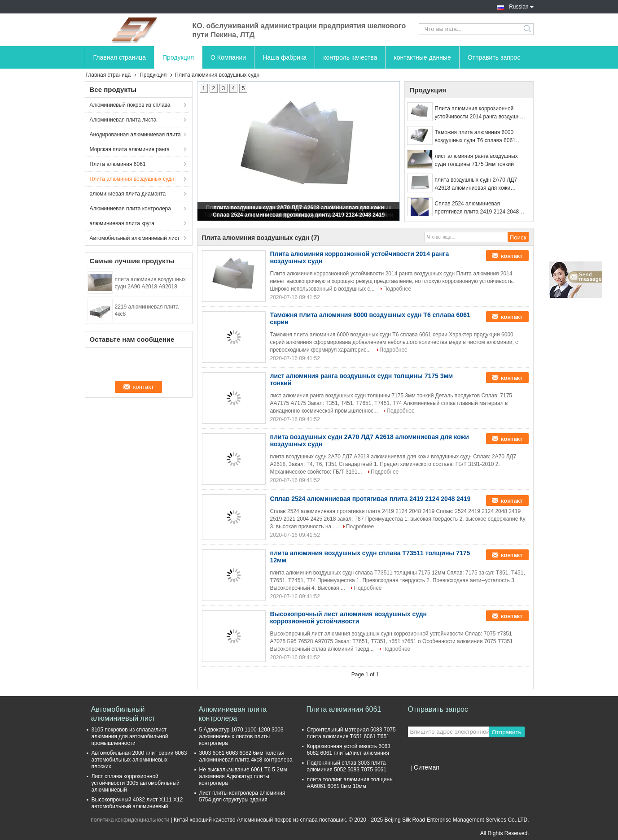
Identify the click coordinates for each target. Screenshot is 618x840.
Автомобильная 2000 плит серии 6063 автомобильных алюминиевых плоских (139, 760)
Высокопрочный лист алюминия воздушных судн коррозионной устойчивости (349, 618)
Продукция (178, 57)
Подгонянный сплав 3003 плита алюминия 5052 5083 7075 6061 (347, 766)
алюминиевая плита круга (122, 223)
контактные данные (422, 57)
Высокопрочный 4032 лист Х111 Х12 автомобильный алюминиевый (137, 803)
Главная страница (120, 57)
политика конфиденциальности (130, 820)
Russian (521, 6)
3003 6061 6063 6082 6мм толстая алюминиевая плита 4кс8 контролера (246, 756)
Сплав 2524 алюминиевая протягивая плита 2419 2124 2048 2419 (299, 215)
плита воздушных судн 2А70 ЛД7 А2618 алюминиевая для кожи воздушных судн (476, 184)
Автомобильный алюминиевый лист (135, 238)
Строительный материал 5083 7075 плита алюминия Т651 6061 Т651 (351, 733)
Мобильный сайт (432, 779)
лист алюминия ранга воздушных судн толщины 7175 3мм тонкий (476, 160)
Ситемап (427, 767)
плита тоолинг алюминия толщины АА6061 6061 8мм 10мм (350, 783)
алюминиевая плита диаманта (128, 194)
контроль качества (350, 57)
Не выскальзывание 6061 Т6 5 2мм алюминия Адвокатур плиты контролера (243, 776)
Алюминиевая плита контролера (130, 209)
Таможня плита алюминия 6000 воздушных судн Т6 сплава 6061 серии (475, 137)
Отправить (506, 732)
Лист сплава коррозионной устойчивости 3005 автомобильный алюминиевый (136, 783)
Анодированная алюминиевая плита (135, 135)
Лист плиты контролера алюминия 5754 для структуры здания (242, 796)
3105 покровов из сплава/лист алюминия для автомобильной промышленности (130, 736)
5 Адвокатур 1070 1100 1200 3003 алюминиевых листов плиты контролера (241, 736)
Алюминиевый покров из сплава (130, 105)
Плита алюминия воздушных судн (132, 179)
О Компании (228, 57)
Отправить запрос (494, 57)
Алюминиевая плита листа (123, 120)
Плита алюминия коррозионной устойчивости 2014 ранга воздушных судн (481, 113)
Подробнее (397, 289)
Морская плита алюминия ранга (130, 149)
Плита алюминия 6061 (118, 164)
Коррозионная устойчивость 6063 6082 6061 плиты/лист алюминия (349, 750)
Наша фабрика (285, 57)
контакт (512, 256)
